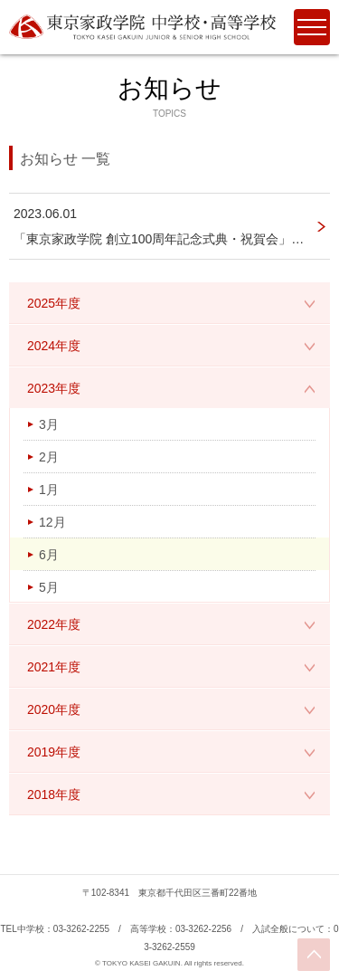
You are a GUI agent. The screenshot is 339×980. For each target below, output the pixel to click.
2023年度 (54, 388)
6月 (49, 555)
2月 (49, 457)
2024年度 (54, 346)
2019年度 (54, 752)
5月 (49, 587)
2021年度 (54, 667)
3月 (49, 424)
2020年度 (54, 709)
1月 (49, 490)
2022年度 (54, 624)
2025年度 (54, 303)
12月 (52, 522)
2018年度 (54, 794)
